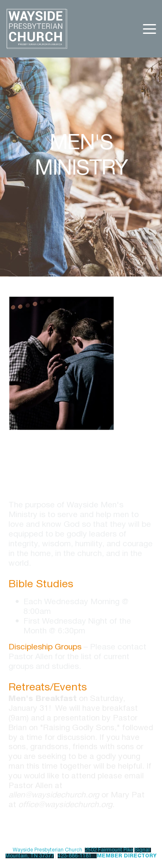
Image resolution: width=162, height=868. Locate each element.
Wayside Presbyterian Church (47, 850)
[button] (149, 29)
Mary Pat (128, 795)
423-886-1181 (75, 856)
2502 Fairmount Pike (109, 850)
